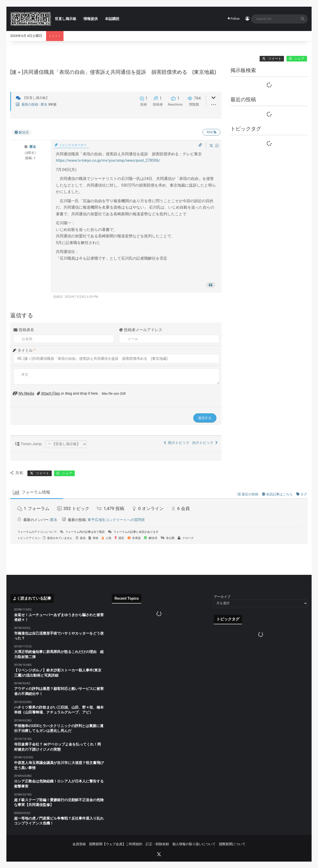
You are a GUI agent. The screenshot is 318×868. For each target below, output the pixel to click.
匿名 (44, 104)
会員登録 (79, 844)
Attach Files (50, 393)
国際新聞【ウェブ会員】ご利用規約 (116, 844)
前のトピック (177, 443)
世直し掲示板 (66, 19)
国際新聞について (232, 844)
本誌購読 (112, 19)
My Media (26, 393)
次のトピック (205, 443)
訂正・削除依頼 (157, 844)
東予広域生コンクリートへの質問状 (116, 520)
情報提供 (91, 19)
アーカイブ (222, 597)
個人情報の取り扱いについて (194, 844)
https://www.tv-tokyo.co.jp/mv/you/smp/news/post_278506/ (108, 160)
